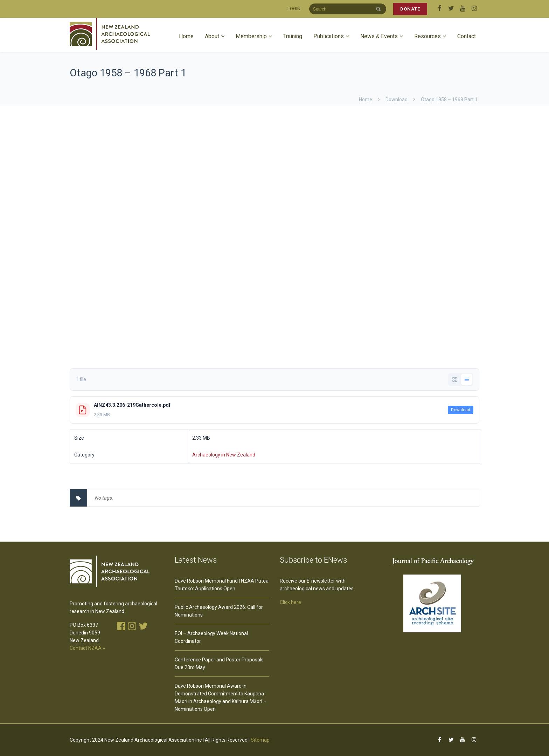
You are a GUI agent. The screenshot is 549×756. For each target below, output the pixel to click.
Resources (428, 36)
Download (461, 410)
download (397, 99)
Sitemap (260, 740)
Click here (290, 602)
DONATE (410, 9)
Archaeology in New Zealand (224, 455)
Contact (467, 36)
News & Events (379, 36)
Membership (251, 36)
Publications (329, 36)
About (212, 36)
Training (293, 36)
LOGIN (294, 9)
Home (186, 36)
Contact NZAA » (87, 648)
